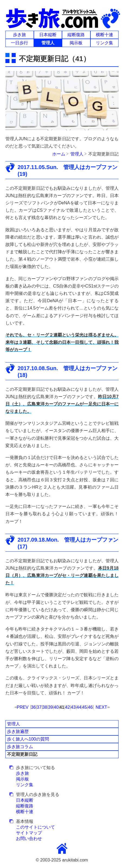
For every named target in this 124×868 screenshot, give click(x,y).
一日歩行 (19, 43)
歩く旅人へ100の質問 (28, 739)
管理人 (14, 724)
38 (45, 707)
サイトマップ (29, 833)
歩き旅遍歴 (18, 731)
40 (56, 707)
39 (51, 707)
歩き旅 (19, 35)
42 (68, 707)
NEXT (101, 707)
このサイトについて (35, 827)
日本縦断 (48, 35)
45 (85, 707)
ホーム (59, 154)
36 (34, 707)
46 (90, 707)
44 (79, 707)
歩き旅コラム (20, 747)
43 (73, 707)
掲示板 (76, 43)
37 (39, 707)
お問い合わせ (29, 839)
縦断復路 (76, 35)
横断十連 (105, 35)
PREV (23, 707)
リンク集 (105, 43)
